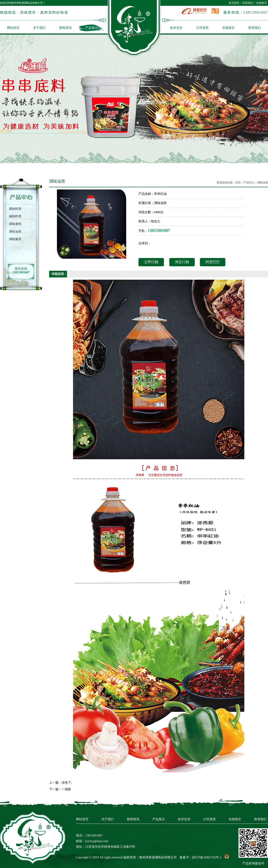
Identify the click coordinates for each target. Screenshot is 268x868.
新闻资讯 (65, 28)
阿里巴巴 (213, 262)
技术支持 (176, 28)
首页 (238, 183)
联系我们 (248, 3)
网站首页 (13, 28)
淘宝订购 (182, 262)
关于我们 (39, 28)
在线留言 (262, 3)
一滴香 (66, 789)
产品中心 (249, 183)
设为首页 (234, 3)
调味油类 (263, 183)
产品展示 (92, 28)
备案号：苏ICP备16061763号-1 (200, 857)
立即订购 (151, 262)
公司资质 (202, 28)
